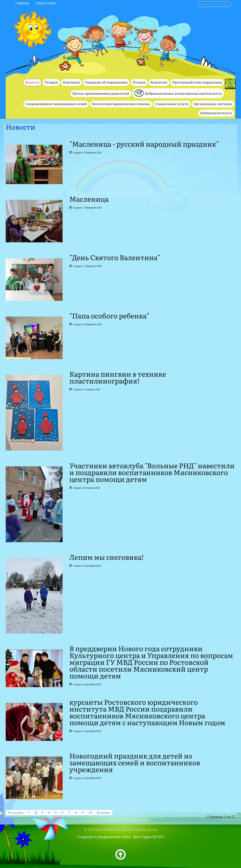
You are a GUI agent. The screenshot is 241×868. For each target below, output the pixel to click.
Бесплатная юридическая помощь (121, 104)
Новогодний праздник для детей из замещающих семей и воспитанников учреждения (135, 763)
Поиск (197, 1)
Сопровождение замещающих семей (56, 104)
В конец (103, 813)
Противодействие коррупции (197, 82)
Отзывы (139, 82)
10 (90, 813)
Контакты (71, 82)
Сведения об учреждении (106, 82)
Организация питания (213, 104)
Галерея (51, 82)
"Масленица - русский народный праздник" (144, 144)
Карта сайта (46, 3)
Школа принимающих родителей (101, 94)
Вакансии (159, 82)
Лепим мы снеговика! (107, 557)
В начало (16, 813)
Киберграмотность (216, 113)
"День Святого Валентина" (115, 258)
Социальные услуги (172, 104)
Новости (32, 82)
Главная (22, 3)
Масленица (89, 199)
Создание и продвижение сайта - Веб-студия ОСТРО (121, 837)
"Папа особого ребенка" (109, 316)
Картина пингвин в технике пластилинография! (118, 378)
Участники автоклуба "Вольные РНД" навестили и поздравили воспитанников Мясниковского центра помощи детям (152, 473)
